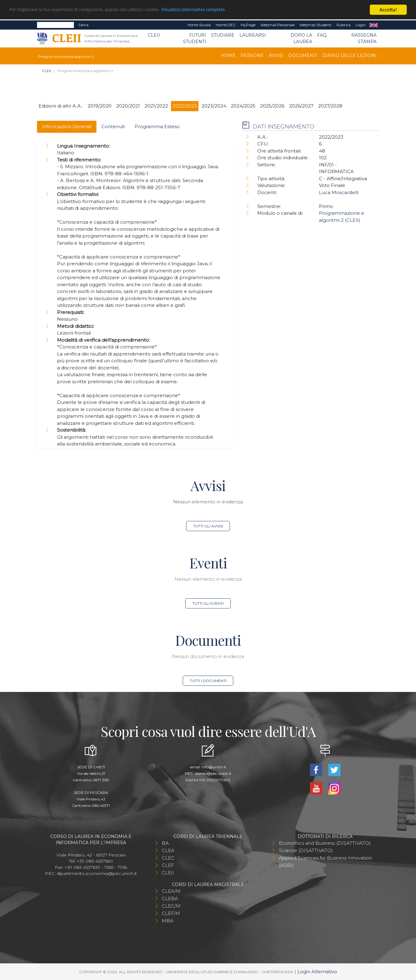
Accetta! (388, 10)
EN (374, 25)
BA (165, 843)
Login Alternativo (317, 972)
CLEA (168, 850)
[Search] (55, 25)
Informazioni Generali (67, 126)
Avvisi (276, 55)
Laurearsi (253, 35)
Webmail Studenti (316, 25)
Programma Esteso (157, 126)
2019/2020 (100, 106)
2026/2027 (301, 106)
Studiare (223, 35)
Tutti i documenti (208, 681)
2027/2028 (330, 106)
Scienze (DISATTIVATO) (306, 850)
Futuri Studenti (195, 38)
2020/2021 (128, 106)
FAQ (322, 35)
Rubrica (344, 25)
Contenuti (113, 126)
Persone (252, 55)
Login (361, 25)
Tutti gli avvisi (208, 526)
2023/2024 (214, 106)
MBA (168, 921)
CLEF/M (171, 913)
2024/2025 (243, 106)
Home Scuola (199, 25)
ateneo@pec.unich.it (213, 773)
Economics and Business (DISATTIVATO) (325, 843)
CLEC (168, 858)
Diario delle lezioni (349, 55)
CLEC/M (171, 906)
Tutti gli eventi (208, 603)
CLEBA (170, 899)
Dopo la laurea (301, 38)
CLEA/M (171, 891)
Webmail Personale (277, 25)
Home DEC (226, 25)
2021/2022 (156, 106)
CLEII (154, 35)
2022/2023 (185, 106)
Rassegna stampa (364, 38)
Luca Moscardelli (339, 192)
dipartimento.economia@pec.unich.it (97, 873)
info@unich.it (214, 767)
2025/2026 (272, 106)
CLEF (168, 865)
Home (228, 55)
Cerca (83, 25)
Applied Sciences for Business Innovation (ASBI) (325, 862)
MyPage (248, 25)
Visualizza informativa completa (203, 10)
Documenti (303, 55)
